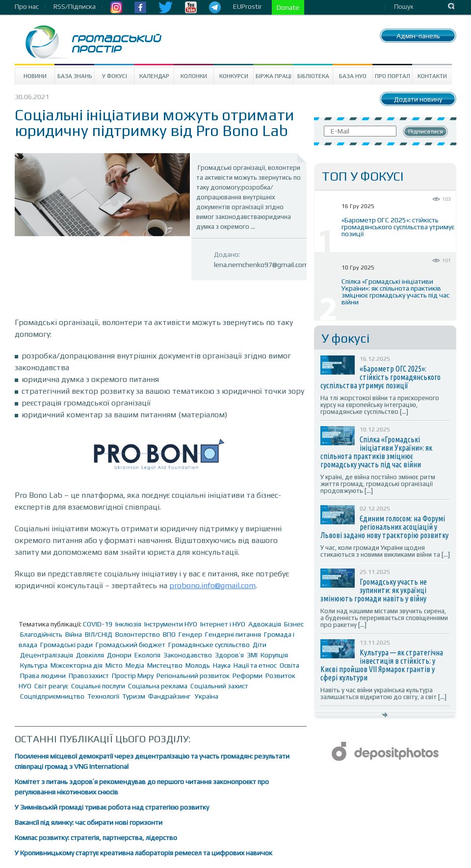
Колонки (194, 76)
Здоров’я (229, 655)
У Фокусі (115, 76)
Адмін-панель (418, 36)
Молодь (198, 665)
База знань (75, 76)
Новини (35, 76)
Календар (154, 76)
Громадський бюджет (131, 645)
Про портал (392, 76)
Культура (34, 665)
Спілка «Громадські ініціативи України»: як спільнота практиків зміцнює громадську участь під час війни (395, 292)
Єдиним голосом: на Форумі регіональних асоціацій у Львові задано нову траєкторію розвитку (384, 527)
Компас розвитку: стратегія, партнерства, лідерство (96, 838)
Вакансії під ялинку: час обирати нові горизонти (89, 822)
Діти (260, 645)
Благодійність (41, 634)
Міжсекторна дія (77, 665)
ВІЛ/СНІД (99, 634)
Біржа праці (274, 76)
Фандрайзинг (169, 696)
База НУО (353, 76)
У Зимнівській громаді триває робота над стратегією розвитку (112, 807)
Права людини (43, 676)
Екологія (147, 655)
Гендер (190, 634)
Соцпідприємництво (52, 696)
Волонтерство (138, 634)
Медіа (135, 665)
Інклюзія (128, 624)
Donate (288, 7)
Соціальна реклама (158, 686)
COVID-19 (98, 624)
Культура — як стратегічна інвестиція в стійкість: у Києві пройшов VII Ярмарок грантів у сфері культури (382, 665)
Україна (207, 696)
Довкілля (90, 655)
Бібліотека (313, 76)
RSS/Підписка (75, 6)
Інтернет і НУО (223, 624)
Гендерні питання (233, 634)
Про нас (27, 6)
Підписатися (426, 132)
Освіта (289, 665)
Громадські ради (66, 645)
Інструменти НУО (171, 624)
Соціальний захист (219, 686)
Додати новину (418, 99)
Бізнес (294, 624)
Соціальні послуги (98, 686)
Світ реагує (51, 686)
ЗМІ (252, 655)
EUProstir (248, 6)
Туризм (134, 696)
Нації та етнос (255, 665)
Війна (74, 634)
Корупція (274, 655)
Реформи (248, 676)
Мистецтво (165, 665)
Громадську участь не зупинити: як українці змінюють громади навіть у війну (374, 590)
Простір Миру (133, 676)
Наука (222, 665)
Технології (103, 696)
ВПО (169, 634)
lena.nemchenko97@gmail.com (261, 265)
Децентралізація (47, 655)
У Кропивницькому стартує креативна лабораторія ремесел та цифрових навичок (144, 853)
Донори (119, 655)
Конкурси (234, 76)
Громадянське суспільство (209, 645)
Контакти (432, 76)
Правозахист (89, 676)
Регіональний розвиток (193, 676)
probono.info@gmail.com (212, 585)
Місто (114, 665)
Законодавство (188, 655)
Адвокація (265, 624)
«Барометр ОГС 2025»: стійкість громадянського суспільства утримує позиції (398, 227)
